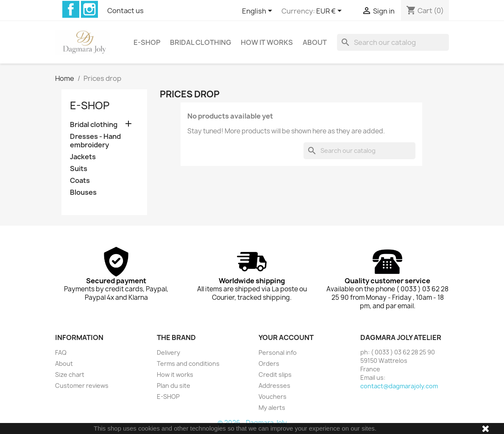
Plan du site (174, 386)
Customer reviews (82, 386)
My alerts (272, 408)
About (315, 42)
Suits (79, 169)
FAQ (61, 352)
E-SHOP (147, 42)
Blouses (83, 192)
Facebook (71, 9)
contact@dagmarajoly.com (399, 386)
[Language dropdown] (259, 11)
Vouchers (273, 397)
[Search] (393, 42)
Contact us (125, 11)
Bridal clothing (200, 42)
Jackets (83, 157)
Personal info (278, 352)
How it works (267, 42)
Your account (286, 337)
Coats (80, 181)
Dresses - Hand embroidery (95, 141)
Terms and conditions (188, 364)
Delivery (168, 352)
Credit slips (275, 375)
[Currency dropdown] (330, 11)
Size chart (70, 375)
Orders (269, 364)
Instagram (89, 9)
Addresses (274, 386)
